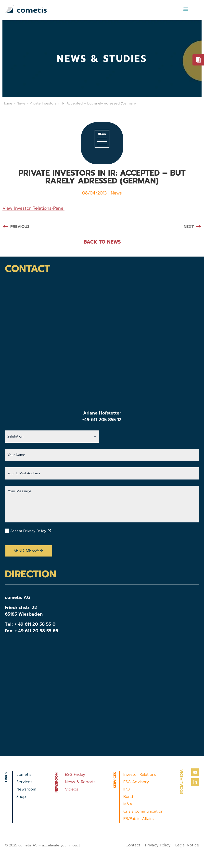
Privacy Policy (158, 845)
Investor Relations (140, 775)
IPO (127, 789)
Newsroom (26, 789)
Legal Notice (187, 845)
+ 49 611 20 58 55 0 (35, 624)
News (21, 103)
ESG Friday (75, 775)
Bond (128, 797)
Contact (133, 845)
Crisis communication (143, 811)
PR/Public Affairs (139, 819)
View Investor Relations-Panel (33, 208)
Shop (21, 797)
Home (7, 103)
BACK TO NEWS (102, 242)
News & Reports (80, 782)
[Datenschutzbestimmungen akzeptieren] (49, 531)
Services (24, 782)
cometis (24, 775)
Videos (72, 789)
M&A (128, 804)
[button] (186, 9)
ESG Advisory (136, 782)
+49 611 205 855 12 (102, 420)
